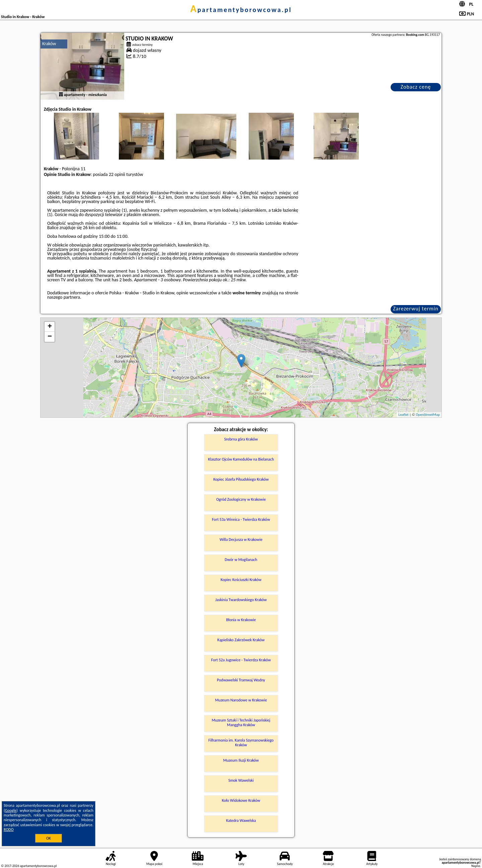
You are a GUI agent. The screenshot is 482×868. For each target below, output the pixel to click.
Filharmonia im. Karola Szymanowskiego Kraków (241, 743)
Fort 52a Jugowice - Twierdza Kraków (241, 660)
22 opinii (117, 174)
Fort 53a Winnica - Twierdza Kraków (241, 519)
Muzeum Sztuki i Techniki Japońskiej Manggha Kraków (241, 722)
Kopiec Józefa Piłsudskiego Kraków (241, 479)
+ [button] (50, 327)
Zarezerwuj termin (416, 309)
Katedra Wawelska (241, 821)
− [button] (50, 337)
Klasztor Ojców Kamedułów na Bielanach (241, 459)
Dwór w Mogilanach (241, 560)
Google (11, 810)
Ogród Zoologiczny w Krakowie (241, 499)
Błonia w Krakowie (241, 620)
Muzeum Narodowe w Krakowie (241, 700)
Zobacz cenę (416, 87)
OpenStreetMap (428, 415)
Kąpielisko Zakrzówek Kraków (241, 640)
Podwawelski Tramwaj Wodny (241, 680)
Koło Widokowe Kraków (241, 800)
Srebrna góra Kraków (241, 439)
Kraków (49, 44)
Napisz (476, 866)
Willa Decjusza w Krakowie (241, 540)
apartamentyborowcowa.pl (241, 10)
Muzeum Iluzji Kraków (241, 760)
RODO (9, 830)
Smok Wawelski (241, 780)
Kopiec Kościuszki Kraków (241, 580)
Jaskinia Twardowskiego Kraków (241, 600)
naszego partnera (64, 297)
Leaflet (403, 415)
